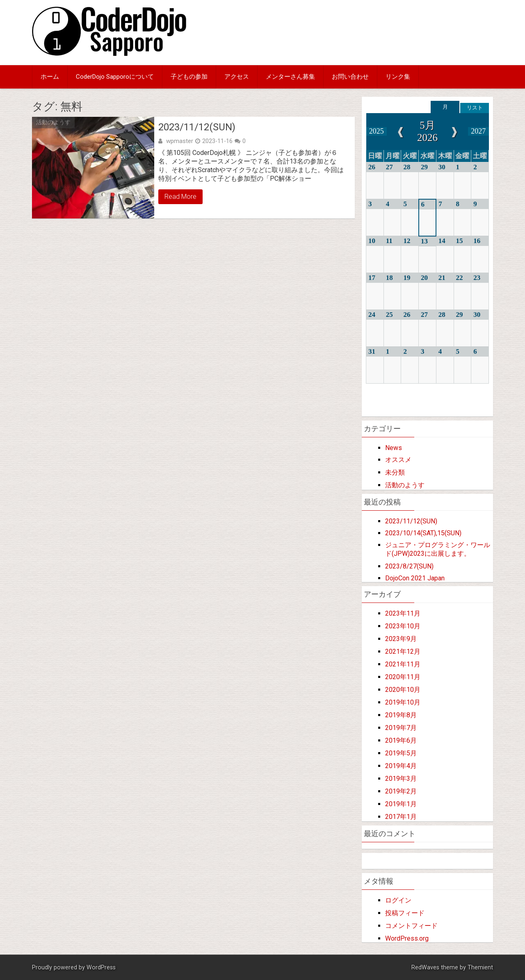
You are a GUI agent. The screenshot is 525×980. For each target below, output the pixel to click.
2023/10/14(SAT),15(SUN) (423, 533)
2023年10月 (403, 626)
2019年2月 (401, 791)
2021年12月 (403, 651)
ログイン (398, 900)
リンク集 (398, 77)
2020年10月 (403, 690)
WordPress (101, 967)
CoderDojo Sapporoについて (115, 77)
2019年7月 (401, 728)
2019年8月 (401, 715)
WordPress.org (407, 938)
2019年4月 (401, 766)
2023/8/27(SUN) (409, 566)
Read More (180, 197)
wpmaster (180, 141)
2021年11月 (403, 664)
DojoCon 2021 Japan (415, 578)
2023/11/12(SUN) (197, 127)
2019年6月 (401, 740)
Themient (480, 967)
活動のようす (53, 122)
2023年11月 (403, 613)
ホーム (50, 77)
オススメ (398, 460)
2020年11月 (403, 677)
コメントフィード (411, 926)
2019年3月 (401, 779)
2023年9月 (401, 639)
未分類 (395, 472)
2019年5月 (401, 753)
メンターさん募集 (290, 77)
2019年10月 (403, 702)
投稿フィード (405, 913)
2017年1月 (401, 817)
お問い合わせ (350, 77)
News (394, 448)
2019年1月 (401, 804)
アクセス (237, 77)
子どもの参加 (189, 77)
